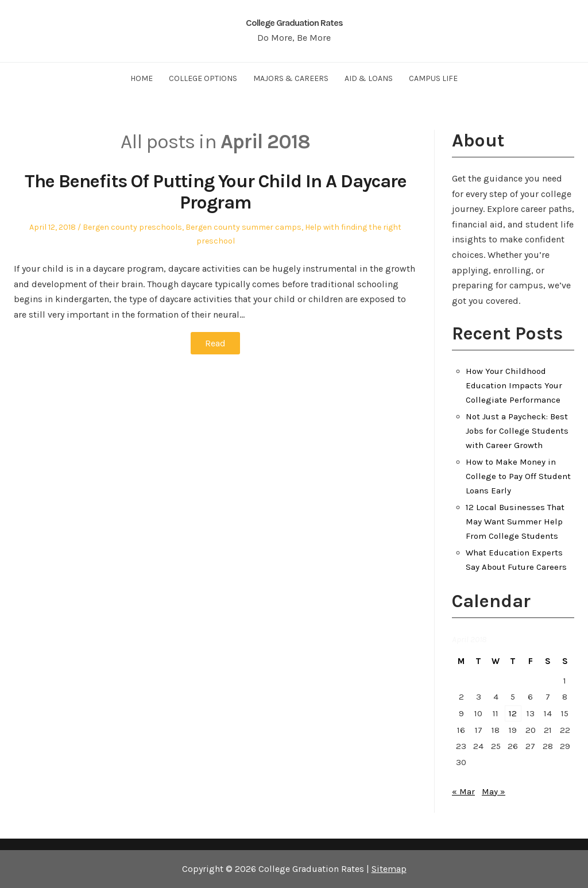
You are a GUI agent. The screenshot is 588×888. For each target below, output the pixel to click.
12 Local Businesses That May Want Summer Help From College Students (515, 522)
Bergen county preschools (132, 227)
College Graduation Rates (294, 23)
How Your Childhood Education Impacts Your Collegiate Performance (514, 385)
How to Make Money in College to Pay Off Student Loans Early (518, 476)
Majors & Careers (291, 78)
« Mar (463, 792)
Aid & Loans (369, 78)
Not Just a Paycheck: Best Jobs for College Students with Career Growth (517, 431)
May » (494, 792)
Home (142, 78)
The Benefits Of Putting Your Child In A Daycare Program (216, 192)
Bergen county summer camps (243, 227)
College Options (203, 78)
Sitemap (389, 869)
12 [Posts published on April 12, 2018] (513, 713)
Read (215, 343)
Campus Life (433, 78)
